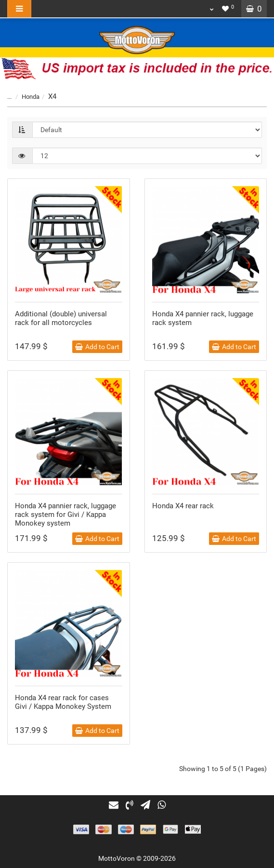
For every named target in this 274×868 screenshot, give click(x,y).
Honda (25, 97)
